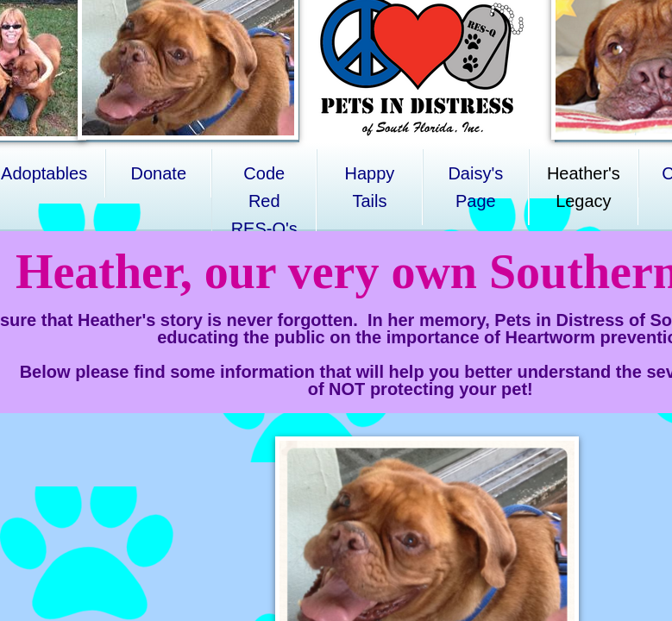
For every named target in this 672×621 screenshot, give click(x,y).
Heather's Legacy (584, 187)
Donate (159, 173)
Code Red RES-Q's (264, 201)
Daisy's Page (475, 187)
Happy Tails (369, 187)
